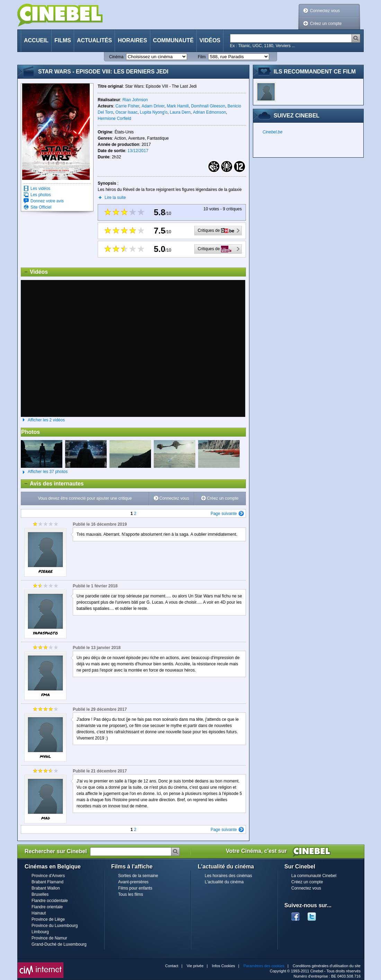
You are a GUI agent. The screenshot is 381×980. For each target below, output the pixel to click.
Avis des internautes (52, 484)
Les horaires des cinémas (228, 876)
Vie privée (195, 966)
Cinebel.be (272, 132)
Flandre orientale (47, 907)
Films (63, 40)
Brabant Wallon (46, 888)
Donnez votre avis (47, 201)
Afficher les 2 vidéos (46, 420)
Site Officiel (41, 207)
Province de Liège (48, 919)
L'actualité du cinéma (224, 882)
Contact (172, 966)
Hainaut (39, 913)
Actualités (94, 40)
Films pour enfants (135, 888)
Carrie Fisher (127, 106)
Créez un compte (326, 24)
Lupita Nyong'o (154, 112)
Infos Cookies (224, 966)
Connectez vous (325, 11)
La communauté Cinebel (314, 876)
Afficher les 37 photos (44, 472)
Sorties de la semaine (138, 876)
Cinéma (116, 57)
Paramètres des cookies (264, 966)
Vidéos (210, 40)
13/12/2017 (138, 151)
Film (202, 57)
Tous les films (131, 894)
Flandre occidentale (50, 901)
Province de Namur (49, 938)
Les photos (41, 195)
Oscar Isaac (126, 112)
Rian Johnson (135, 100)
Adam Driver (153, 106)
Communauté (173, 40)
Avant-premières (133, 882)
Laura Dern (180, 112)
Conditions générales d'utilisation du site (327, 966)
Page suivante (224, 514)
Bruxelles (40, 894)
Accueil (36, 40)
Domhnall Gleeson (208, 106)
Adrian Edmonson (209, 112)
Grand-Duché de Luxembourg (59, 944)
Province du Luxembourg (55, 926)
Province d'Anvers (48, 876)
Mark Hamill (178, 106)
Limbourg (40, 932)
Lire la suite (115, 198)
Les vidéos (40, 189)
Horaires (132, 40)
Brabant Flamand (47, 882)
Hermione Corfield (114, 119)
